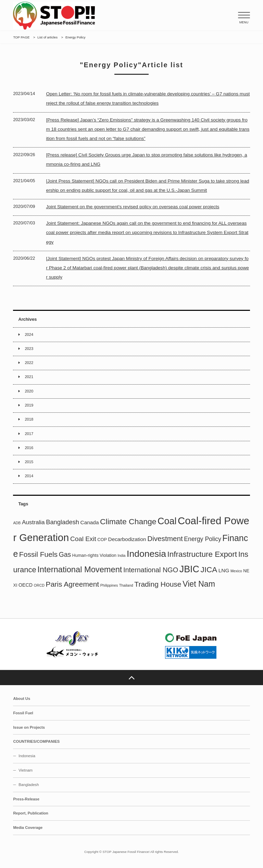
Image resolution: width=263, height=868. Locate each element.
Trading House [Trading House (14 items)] (158, 584)
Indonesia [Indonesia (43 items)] (146, 554)
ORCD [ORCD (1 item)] (39, 585)
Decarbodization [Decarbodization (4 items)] (127, 539)
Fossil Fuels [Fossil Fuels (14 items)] (38, 554)
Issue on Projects (29, 727)
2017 (29, 434)
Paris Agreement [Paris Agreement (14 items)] (73, 584)
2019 (29, 405)
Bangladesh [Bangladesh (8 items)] (62, 522)
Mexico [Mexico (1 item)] (236, 571)
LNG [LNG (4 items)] (224, 570)
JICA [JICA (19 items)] (209, 570)
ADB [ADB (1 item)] (17, 523)
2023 (29, 349)
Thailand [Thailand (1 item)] (126, 585)
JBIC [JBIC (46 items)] (189, 569)
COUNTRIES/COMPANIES (36, 741)
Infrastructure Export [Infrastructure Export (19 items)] (202, 554)
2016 (29, 448)
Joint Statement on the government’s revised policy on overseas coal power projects (133, 207)
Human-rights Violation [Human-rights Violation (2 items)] (94, 555)
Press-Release (26, 799)
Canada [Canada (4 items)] (90, 522)
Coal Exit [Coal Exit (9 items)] (83, 539)
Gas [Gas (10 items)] (65, 554)
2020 (29, 391)
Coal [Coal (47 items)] (167, 521)
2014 (29, 476)
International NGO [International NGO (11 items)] (151, 570)
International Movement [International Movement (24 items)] (80, 570)
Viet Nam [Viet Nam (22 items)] (199, 584)
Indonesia (27, 756)
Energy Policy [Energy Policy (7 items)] (203, 539)
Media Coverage (28, 828)
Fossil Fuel (23, 713)
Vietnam (26, 770)
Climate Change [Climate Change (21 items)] (128, 521)
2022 (29, 363)
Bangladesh (29, 785)
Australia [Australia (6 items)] (33, 522)
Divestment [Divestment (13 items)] (165, 538)
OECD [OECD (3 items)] (26, 585)
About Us (22, 699)
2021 (29, 377)
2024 (29, 335)
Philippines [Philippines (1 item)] (109, 585)
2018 (29, 419)
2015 (29, 462)
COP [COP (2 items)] (102, 539)
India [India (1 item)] (121, 555)
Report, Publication (31, 813)
